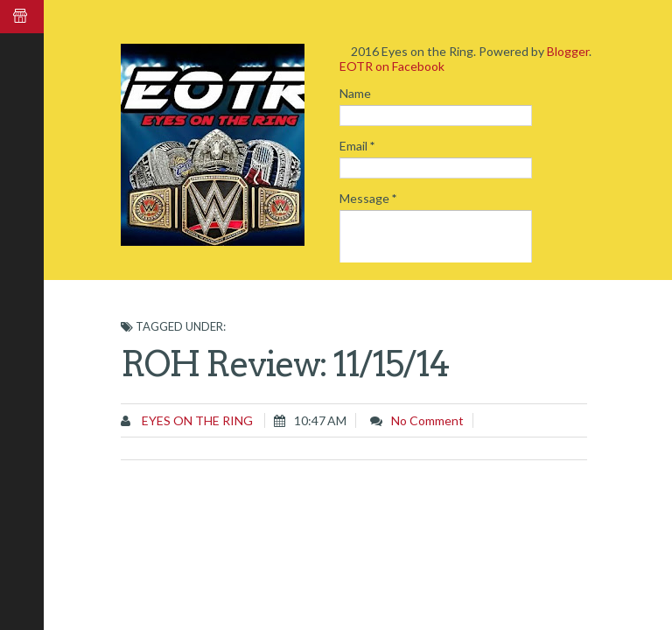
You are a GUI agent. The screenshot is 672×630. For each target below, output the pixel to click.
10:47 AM (320, 420)
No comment (427, 420)
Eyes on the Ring (196, 420)
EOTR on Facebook (392, 66)
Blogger (568, 51)
